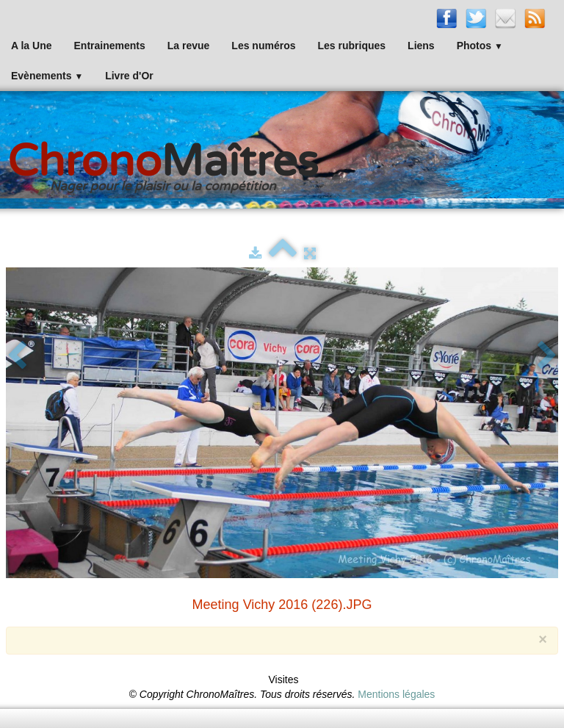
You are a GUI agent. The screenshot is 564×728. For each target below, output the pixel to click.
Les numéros (263, 46)
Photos (480, 46)
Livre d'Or (129, 76)
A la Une (32, 46)
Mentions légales (396, 694)
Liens (421, 46)
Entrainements (110, 46)
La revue (189, 46)
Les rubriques (351, 46)
